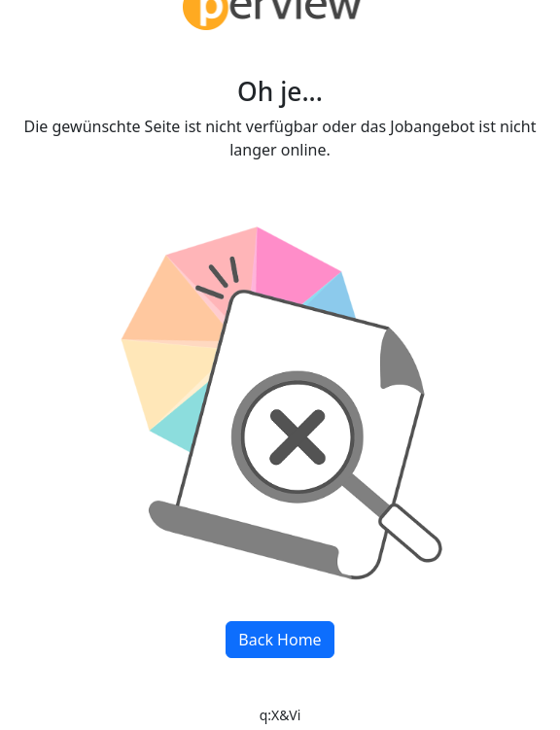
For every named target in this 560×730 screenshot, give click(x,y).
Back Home (280, 640)
